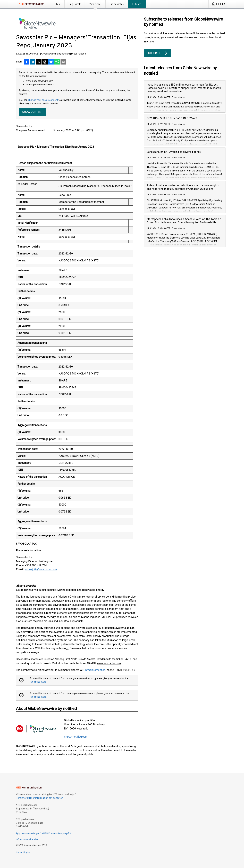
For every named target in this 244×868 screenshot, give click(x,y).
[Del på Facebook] (27, 62)
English (27, 853)
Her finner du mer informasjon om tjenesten (40, 798)
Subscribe (157, 53)
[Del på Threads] (45, 62)
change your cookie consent (43, 100)
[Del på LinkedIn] (33, 62)
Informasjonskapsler (27, 839)
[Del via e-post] (63, 62)
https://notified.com (76, 737)
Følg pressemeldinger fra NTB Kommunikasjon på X (44, 834)
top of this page (38, 682)
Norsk (19, 853)
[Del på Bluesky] (51, 62)
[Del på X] (39, 62)
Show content (32, 112)
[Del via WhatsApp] (57, 62)
